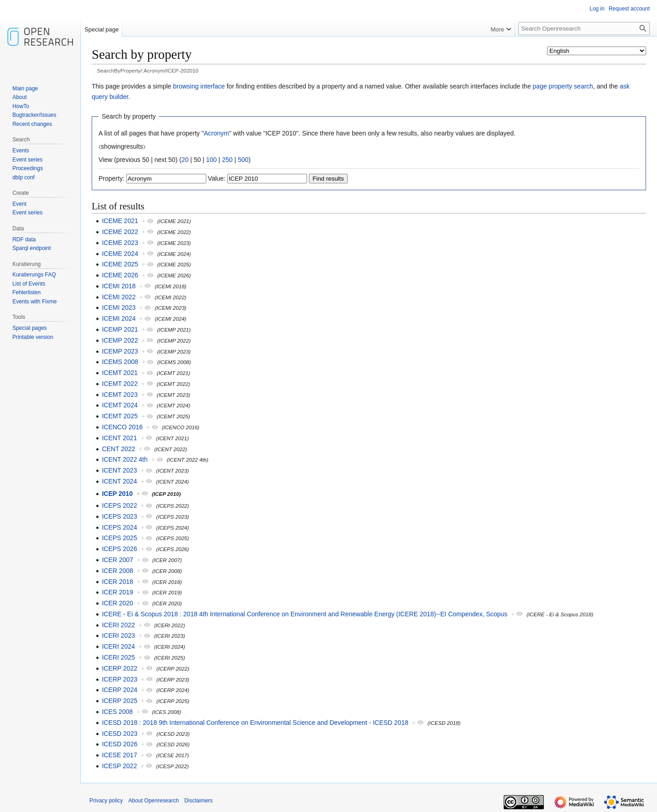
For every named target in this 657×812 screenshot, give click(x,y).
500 (243, 160)
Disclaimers (198, 801)
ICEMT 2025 (120, 416)
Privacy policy (106, 801)
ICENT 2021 (119, 438)
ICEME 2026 (120, 275)
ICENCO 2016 (122, 427)
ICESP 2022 (119, 766)
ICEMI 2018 (119, 286)
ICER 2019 (117, 592)
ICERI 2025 (118, 657)
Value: (217, 178)
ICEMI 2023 (119, 307)
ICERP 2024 (120, 690)
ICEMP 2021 (120, 329)
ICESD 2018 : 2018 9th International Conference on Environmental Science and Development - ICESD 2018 (255, 723)
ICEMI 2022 (119, 297)
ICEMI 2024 (119, 318)
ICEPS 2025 (119, 538)
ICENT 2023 (119, 470)
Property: (112, 178)
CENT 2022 (118, 449)
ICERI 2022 (118, 625)
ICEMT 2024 (120, 405)
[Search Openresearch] (584, 29)
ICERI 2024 (118, 646)
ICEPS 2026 (119, 549)
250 (227, 160)
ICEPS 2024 (119, 527)
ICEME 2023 (120, 243)
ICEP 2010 (117, 494)
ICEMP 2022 (120, 340)
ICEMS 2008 (120, 362)
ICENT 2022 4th (125, 459)
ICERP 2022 (120, 668)
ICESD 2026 (120, 744)
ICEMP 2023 (120, 351)
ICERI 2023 (118, 635)
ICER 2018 (117, 582)
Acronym (216, 133)
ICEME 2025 (120, 264)
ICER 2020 (117, 603)
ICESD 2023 (120, 734)
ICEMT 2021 (120, 373)
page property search (563, 86)
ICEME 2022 (120, 232)
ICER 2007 (117, 560)
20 (185, 160)
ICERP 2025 (120, 701)
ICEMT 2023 (120, 395)
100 (211, 160)
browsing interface (199, 86)
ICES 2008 (117, 712)
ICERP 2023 (120, 679)
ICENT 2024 (119, 481)
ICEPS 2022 (119, 505)
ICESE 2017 (119, 755)
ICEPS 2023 (119, 516)
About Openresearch (154, 801)
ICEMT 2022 (120, 384)
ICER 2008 (117, 571)
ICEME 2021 (120, 221)
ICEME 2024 (120, 254)
